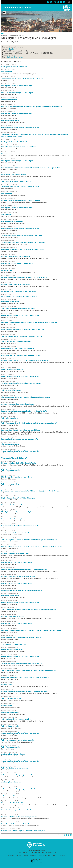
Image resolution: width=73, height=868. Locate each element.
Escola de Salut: (20, 439)
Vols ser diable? (7, 215)
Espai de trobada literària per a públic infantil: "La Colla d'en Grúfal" (25, 570)
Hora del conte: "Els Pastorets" (12, 803)
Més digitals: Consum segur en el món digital (17, 86)
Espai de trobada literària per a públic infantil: (24, 277)
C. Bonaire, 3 (11, 49)
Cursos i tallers (18, 57)
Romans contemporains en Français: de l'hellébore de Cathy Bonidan (29, 322)
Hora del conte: (15, 284)
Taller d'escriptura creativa (11, 470)
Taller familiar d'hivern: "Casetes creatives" (17, 719)
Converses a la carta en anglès (12, 222)
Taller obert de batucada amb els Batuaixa (16, 182)
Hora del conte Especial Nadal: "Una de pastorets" (19, 817)
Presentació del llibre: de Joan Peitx (19, 147)
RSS (49, 856)
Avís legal (19, 856)
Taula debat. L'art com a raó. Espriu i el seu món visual (20, 187)
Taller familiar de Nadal (9, 796)
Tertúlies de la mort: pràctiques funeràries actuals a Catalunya (23, 242)
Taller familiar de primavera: (18, 308)
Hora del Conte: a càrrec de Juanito (21, 201)
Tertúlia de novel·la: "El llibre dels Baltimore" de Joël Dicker (22, 79)
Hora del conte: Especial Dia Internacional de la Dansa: (26, 360)
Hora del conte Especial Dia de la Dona (15, 554)
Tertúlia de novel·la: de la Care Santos (22, 235)
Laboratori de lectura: (16, 824)
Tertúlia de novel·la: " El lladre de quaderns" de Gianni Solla (22, 663)
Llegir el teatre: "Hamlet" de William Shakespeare (19, 498)
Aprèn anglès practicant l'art (11, 782)
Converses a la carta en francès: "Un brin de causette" (20, 127)
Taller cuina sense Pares (10, 418)
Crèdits (62, 856)
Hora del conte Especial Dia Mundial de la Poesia (18, 463)
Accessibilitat (42, 856)
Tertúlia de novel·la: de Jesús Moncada (21, 383)
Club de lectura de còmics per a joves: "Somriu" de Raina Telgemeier (25, 677)
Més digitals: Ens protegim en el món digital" (17, 583)
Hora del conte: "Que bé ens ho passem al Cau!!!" (19, 576)
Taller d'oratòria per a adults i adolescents (16, 341)
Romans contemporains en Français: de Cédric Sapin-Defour (31, 168)
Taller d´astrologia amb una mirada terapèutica (18, 740)
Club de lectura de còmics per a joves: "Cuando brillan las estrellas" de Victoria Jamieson (32, 547)
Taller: (12, 698)
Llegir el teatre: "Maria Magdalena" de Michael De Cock (21, 637)
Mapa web (55, 856)
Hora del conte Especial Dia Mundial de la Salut (18, 404)
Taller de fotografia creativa (11, 390)
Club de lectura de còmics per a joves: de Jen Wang (23, 249)
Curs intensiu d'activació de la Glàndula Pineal (18, 348)
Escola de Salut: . (22, 590)
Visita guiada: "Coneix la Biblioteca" (14, 67)
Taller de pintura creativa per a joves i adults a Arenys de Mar (23, 789)
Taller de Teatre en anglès (10, 726)
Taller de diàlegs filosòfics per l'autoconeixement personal (22, 336)
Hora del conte (7, 684)
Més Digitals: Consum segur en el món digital (17, 93)
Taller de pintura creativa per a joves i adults (17, 775)
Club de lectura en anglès (10, 121)
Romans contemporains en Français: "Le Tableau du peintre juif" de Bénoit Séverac (30, 491)
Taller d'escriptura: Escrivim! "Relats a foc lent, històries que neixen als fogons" (29, 423)
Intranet (11, 856)
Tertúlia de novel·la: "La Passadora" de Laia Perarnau (20, 533)
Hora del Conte (7, 154)
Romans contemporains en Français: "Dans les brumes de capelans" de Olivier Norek (31, 630)
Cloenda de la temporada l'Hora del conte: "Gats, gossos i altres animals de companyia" (32, 107)
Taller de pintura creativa (10, 484)
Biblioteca (10, 57)
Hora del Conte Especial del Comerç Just (16, 256)
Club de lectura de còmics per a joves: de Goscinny (26, 397)
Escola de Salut (7, 72)
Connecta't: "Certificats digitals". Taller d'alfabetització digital (23, 831)
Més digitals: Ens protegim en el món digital (17, 477)
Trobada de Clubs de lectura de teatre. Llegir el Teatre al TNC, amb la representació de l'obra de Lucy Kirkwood (34, 135)
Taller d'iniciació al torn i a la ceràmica (15, 768)
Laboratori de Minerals (9, 100)
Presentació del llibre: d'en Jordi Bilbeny (21, 430)
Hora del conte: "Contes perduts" (13, 616)
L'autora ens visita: (14, 175)
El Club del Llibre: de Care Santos (19, 291)
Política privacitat (30, 856)
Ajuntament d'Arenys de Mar (17, 8)
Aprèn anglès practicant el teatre (13, 754)
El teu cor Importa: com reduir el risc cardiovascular (20, 296)
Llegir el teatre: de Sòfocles (23, 329)
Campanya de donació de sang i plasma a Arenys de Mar (21, 355)
